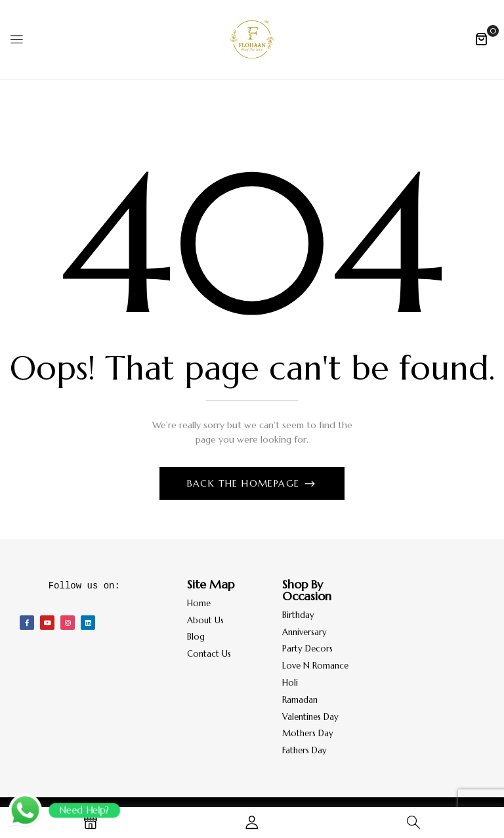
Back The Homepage (245, 483)
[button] (481, 39)
